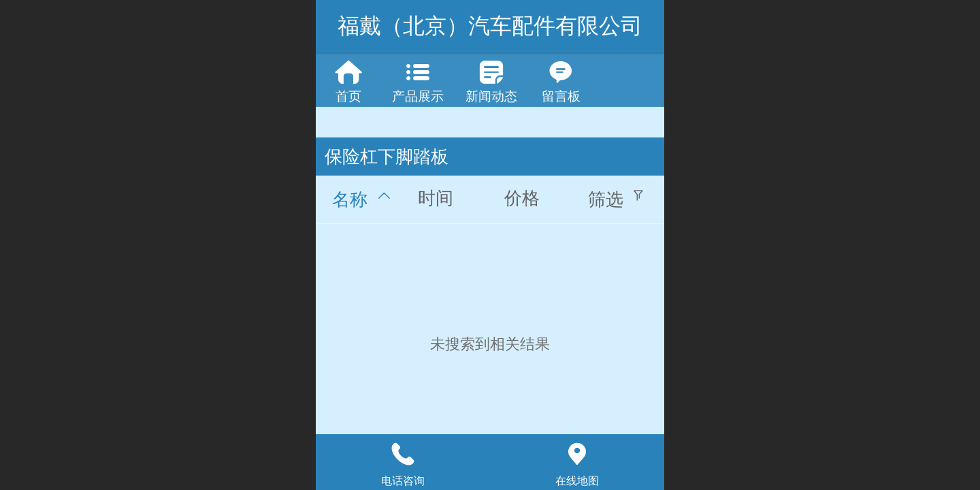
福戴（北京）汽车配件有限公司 (490, 26)
